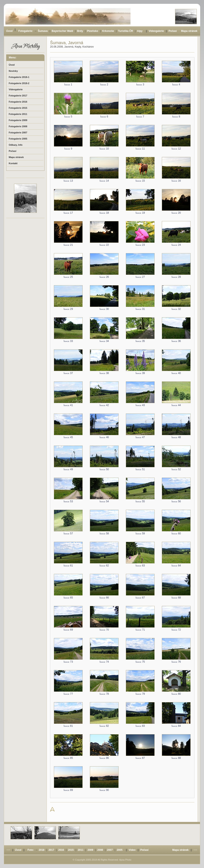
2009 (90, 850)
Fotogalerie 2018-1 (19, 77)
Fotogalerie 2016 (18, 102)
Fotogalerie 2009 (18, 120)
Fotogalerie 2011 (18, 114)
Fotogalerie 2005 (18, 139)
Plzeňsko (93, 31)
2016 (61, 850)
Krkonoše (108, 31)
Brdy (80, 31)
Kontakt (13, 163)
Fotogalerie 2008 (18, 126)
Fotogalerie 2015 (18, 108)
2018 (42, 850)
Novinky (13, 71)
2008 (100, 850)
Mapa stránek (189, 31)
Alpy (140, 31)
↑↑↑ (8, 850)
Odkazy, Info (16, 145)
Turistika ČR (125, 31)
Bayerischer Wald (62, 31)
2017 (51, 850)
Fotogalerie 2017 (18, 96)
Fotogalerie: (26, 31)
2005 (120, 850)
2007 (110, 850)
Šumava (43, 31)
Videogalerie (156, 31)
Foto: (31, 850)
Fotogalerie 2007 (18, 133)
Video (132, 850)
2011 (81, 850)
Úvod (9, 31)
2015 (71, 850)
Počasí (173, 31)
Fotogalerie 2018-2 (19, 83)
